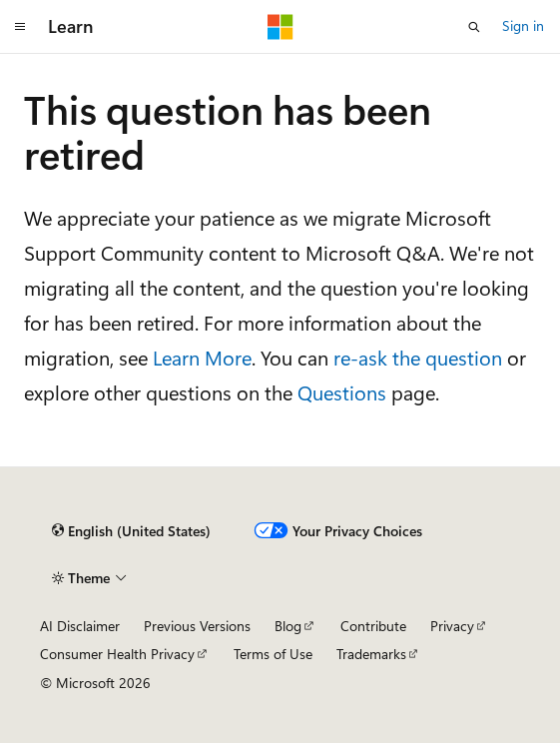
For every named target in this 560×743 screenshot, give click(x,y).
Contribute (373, 626)
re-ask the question (418, 357)
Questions (342, 392)
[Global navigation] (20, 27)
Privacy (452, 626)
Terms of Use (273, 654)
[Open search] (474, 27)
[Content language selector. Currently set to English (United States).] (131, 531)
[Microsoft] (280, 27)
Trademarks (371, 654)
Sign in (523, 25)
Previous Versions (197, 626)
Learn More (202, 357)
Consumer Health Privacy (117, 654)
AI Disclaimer (80, 626)
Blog (288, 626)
